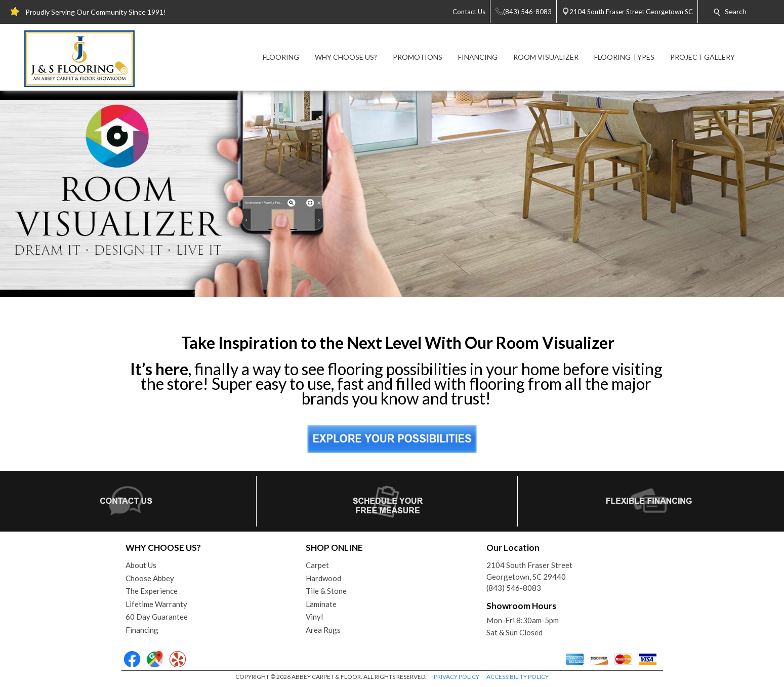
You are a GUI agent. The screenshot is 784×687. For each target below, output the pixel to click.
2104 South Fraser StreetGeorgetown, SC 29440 (529, 571)
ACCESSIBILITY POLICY (518, 677)
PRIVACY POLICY (457, 677)
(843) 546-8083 (514, 588)
